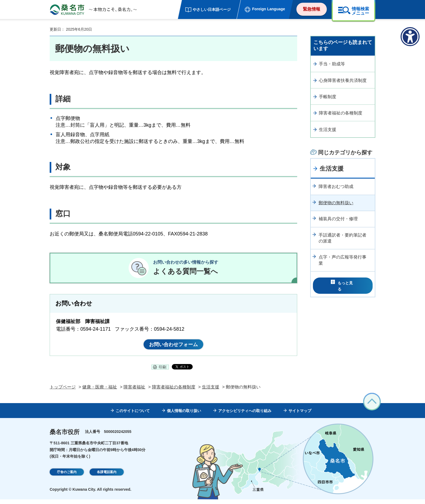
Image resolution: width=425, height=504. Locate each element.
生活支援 (328, 130)
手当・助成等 (332, 64)
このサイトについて (133, 415)
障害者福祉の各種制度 (341, 113)
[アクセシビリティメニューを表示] (410, 37)
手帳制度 (328, 97)
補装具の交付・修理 (338, 219)
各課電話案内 (107, 477)
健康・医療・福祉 (100, 391)
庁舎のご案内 (67, 477)
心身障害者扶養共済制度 (343, 80)
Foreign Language (269, 9)
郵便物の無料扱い (336, 203)
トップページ (63, 391)
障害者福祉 (134, 391)
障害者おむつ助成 (336, 186)
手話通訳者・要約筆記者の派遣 (342, 238)
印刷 (163, 372)
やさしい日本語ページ (212, 9)
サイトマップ (300, 415)
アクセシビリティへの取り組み (245, 415)
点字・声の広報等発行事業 (342, 260)
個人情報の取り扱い (184, 415)
